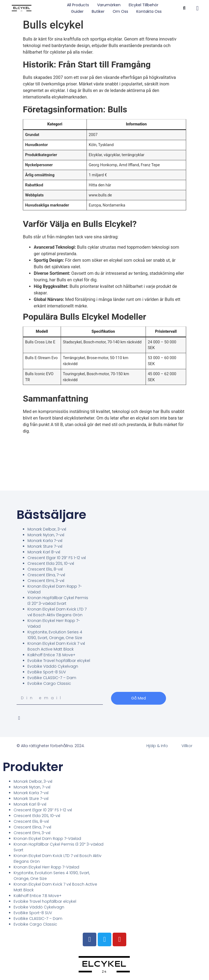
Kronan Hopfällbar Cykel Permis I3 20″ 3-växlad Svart (58, 601)
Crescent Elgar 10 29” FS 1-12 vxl (57, 558)
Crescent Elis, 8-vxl (45, 569)
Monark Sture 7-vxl (45, 546)
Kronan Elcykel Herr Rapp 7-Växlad (46, 867)
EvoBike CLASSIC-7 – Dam (52, 678)
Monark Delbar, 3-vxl (47, 529)
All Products (78, 5)
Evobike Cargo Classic (49, 683)
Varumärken (109, 5)
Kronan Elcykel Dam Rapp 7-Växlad (47, 839)
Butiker (98, 11)
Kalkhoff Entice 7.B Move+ (51, 655)
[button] (184, 8)
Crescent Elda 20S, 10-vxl (51, 563)
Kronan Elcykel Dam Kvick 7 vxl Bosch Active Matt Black (56, 646)
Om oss (120, 11)
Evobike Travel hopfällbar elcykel (59, 661)
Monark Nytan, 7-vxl (46, 535)
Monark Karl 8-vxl (44, 552)
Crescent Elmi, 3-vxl (46, 581)
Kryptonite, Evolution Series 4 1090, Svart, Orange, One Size (55, 635)
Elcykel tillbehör (144, 5)
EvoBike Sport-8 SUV (47, 672)
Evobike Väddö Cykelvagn (53, 666)
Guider (77, 11)
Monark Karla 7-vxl (45, 541)
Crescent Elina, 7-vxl (46, 575)
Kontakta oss (149, 11)
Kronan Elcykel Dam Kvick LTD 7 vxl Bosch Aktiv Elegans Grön (57, 612)
